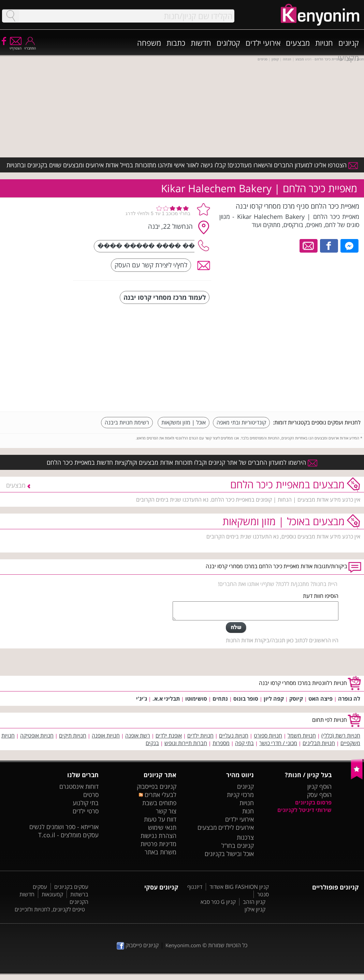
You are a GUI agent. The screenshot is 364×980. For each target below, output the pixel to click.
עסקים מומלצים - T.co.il (68, 835)
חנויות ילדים (200, 736)
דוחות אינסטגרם (79, 786)
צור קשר (166, 811)
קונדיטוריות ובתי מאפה (241, 422)
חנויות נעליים (234, 736)
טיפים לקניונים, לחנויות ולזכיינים (50, 909)
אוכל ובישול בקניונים (229, 854)
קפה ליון (274, 699)
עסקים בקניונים (71, 887)
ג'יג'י (142, 699)
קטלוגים (228, 43)
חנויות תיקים (73, 736)
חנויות (324, 43)
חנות (248, 811)
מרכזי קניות (240, 795)
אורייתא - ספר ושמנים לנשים (64, 827)
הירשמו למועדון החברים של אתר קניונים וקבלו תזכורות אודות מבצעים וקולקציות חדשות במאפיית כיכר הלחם (182, 462)
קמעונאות (52, 894)
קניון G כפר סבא (218, 902)
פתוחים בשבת (159, 803)
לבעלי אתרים (157, 795)
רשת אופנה (138, 736)
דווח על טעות (160, 819)
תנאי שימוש (162, 827)
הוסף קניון (319, 786)
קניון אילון (255, 909)
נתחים (220, 699)
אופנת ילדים (169, 736)
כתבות (176, 43)
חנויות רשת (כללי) (341, 736)
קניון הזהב (254, 902)
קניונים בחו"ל (238, 845)
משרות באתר (161, 852)
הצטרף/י (16, 46)
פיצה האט (321, 699)
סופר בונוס (246, 699)
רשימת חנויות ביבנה (127, 422)
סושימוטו (196, 699)
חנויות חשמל (302, 736)
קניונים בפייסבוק (157, 786)
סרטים (91, 795)
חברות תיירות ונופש (186, 743)
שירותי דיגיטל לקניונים (304, 810)
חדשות (201, 43)
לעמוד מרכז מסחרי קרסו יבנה (165, 297)
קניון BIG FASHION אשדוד (239, 887)
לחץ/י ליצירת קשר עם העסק (151, 265)
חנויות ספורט (268, 736)
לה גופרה (349, 699)
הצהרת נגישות (158, 836)
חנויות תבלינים (319, 743)
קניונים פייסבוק (138, 945)
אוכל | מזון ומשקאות (184, 422)
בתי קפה (244, 743)
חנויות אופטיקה (37, 736)
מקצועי (348, 58)
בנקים (152, 743)
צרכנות (245, 837)
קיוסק (296, 699)
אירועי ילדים (263, 43)
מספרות (221, 743)
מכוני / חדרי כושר (278, 743)
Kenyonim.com (183, 945)
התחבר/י (30, 46)
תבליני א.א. (166, 699)
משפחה (149, 43)
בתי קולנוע (86, 803)
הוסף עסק (319, 795)
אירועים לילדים (236, 827)
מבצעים (298, 43)
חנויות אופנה (106, 736)
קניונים (349, 43)
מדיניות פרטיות (158, 844)
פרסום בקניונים (313, 802)
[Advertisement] (309, 359)
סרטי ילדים (86, 811)
